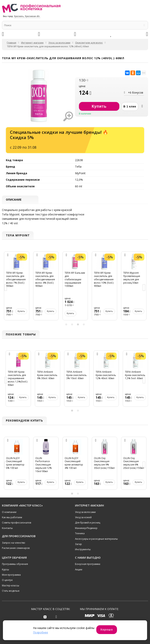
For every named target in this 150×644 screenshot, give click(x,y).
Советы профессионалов (17, 523)
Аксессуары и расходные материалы (96, 539)
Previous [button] (6, 288)
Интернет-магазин (32, 43)
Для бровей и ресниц (88, 523)
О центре (7, 580)
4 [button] (84, 324)
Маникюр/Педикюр (86, 528)
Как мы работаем (12, 517)
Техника (80, 533)
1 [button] (66, 324)
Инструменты (83, 549)
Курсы (5, 569)
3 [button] (78, 324)
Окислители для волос (89, 43)
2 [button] (72, 324)
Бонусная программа (88, 564)
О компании (9, 512)
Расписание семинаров (16, 548)
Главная (12, 43)
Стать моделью (11, 591)
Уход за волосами (59, 43)
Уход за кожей (83, 517)
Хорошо (107, 629)
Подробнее (41, 632)
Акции (79, 569)
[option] (17, 288)
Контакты (7, 528)
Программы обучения (15, 564)
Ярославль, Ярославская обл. (27, 16)
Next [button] (144, 288)
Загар (78, 544)
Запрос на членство (14, 543)
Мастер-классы (11, 585)
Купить (12, 314)
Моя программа (11, 575)
